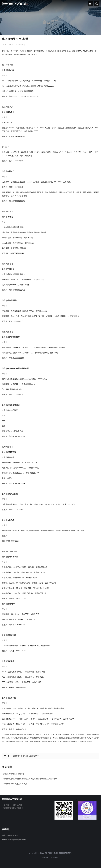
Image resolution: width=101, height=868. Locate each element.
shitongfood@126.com (17, 839)
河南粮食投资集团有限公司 (13, 808)
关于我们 (45, 858)
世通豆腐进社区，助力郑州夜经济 (25, 756)
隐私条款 (54, 858)
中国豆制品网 (16, 805)
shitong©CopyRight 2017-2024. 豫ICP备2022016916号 (51, 853)
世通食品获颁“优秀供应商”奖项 (15, 784)
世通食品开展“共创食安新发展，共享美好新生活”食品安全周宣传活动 (30, 779)
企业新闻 (50, 22)
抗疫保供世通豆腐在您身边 (14, 774)
